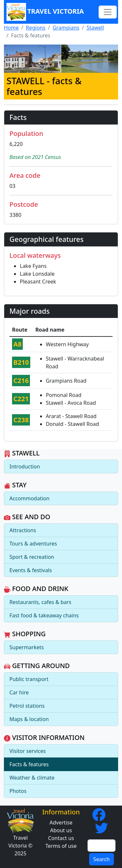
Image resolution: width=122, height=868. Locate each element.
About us (61, 830)
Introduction (25, 467)
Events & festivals (31, 570)
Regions (35, 28)
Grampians (66, 28)
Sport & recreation (32, 557)
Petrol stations (27, 706)
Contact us (61, 838)
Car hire (19, 692)
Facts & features (29, 764)
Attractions (23, 530)
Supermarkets (27, 647)
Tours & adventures (33, 544)
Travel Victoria (45, 12)
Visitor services (28, 751)
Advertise (61, 822)
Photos (18, 791)
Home (11, 28)
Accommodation (29, 498)
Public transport (29, 679)
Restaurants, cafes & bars (40, 602)
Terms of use (61, 846)
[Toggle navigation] (108, 12)
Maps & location (29, 719)
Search (102, 859)
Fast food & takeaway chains (44, 615)
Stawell (95, 28)
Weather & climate (32, 778)
